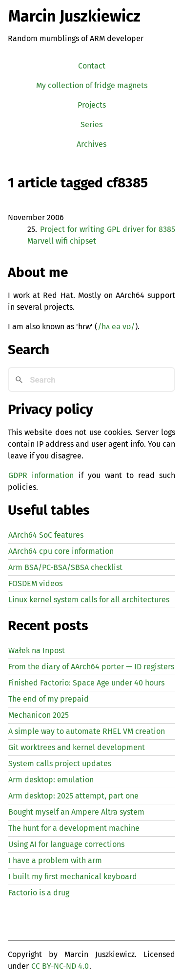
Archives (91, 144)
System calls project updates (60, 763)
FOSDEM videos (35, 583)
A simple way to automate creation (87, 731)
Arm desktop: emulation (51, 780)
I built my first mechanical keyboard (73, 877)
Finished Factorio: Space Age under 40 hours (86, 683)
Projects (92, 105)
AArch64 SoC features (46, 535)
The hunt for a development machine (74, 828)
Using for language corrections (66, 844)
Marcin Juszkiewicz (74, 16)
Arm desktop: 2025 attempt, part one (73, 796)
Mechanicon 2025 (39, 715)
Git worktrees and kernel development (77, 747)
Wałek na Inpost (37, 650)
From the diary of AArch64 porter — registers (91, 667)
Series (91, 125)
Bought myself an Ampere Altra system (76, 812)
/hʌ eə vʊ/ (116, 327)
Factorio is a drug (39, 893)
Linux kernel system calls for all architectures (89, 600)
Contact (92, 66)
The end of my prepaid (49, 699)
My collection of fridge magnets (92, 85)
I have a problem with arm (55, 860)
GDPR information (41, 475)
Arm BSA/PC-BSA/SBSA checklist (65, 567)
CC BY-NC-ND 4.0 (60, 966)
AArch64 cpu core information (61, 551)
